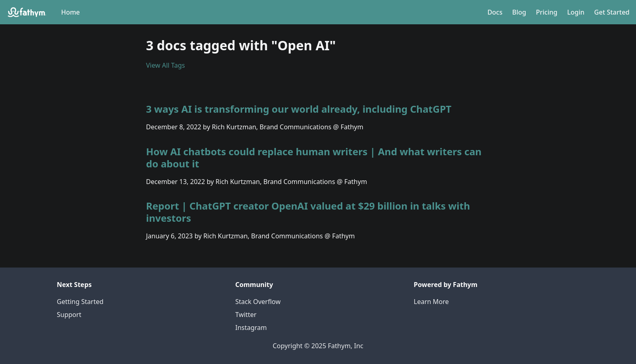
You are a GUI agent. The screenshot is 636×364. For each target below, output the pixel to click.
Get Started (612, 12)
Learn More (431, 302)
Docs (495, 12)
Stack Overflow (258, 302)
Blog (519, 12)
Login (576, 12)
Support (69, 315)
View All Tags (165, 65)
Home (71, 12)
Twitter (246, 315)
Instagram (251, 328)
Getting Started (80, 302)
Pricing (547, 12)
